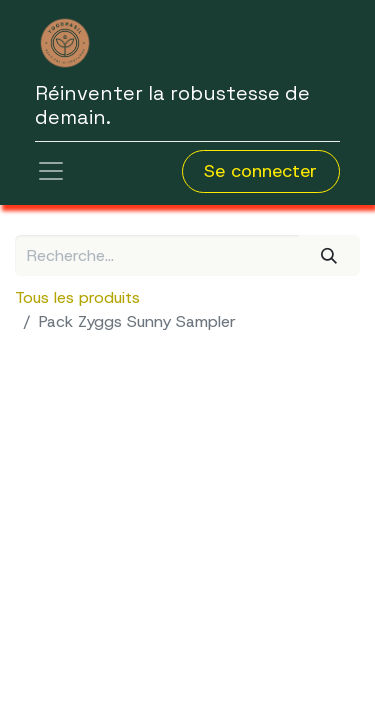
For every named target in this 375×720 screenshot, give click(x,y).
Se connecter (260, 171)
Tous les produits (77, 297)
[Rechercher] (329, 255)
